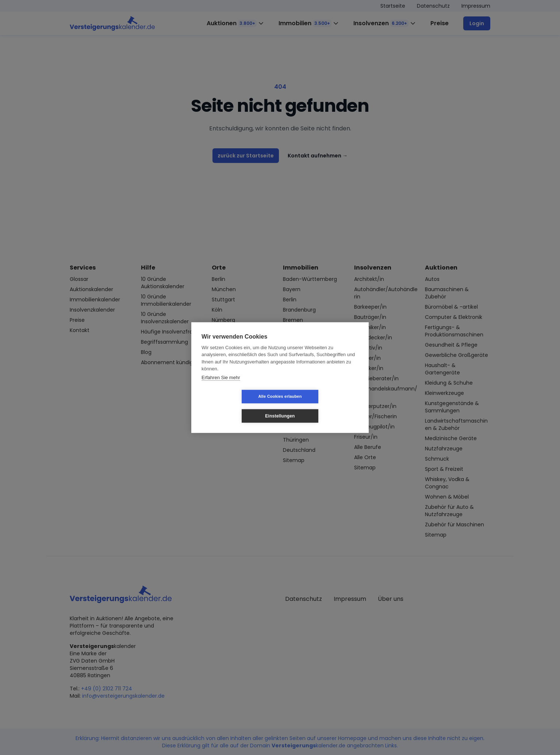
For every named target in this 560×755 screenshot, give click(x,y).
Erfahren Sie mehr (221, 387)
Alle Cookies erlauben (236, 406)
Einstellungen (323, 406)
